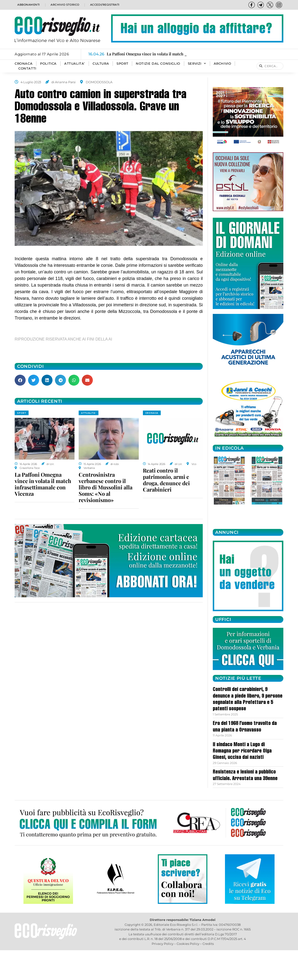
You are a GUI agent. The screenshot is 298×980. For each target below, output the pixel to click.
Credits (208, 944)
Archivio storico (64, 5)
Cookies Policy (188, 944)
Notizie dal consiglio (158, 64)
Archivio (223, 64)
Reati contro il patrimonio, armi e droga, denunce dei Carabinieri (166, 480)
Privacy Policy (163, 944)
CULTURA (101, 64)
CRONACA (24, 64)
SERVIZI (197, 64)
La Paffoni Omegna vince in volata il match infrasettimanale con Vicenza (43, 484)
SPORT (122, 64)
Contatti (27, 68)
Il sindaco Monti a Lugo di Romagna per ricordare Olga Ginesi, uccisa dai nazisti (242, 751)
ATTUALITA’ (75, 64)
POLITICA (48, 64)
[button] (20, 380)
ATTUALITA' (89, 413)
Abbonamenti (28, 5)
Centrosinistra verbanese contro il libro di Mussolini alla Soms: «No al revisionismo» (106, 487)
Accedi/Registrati (105, 5)
